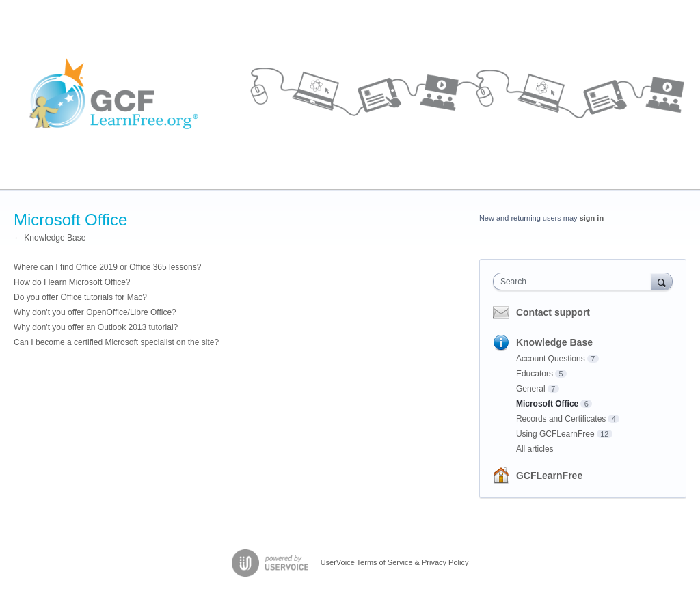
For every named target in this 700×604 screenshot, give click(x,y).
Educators (535, 374)
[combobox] (575, 282)
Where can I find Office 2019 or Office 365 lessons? (107, 267)
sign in (592, 218)
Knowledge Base (554, 342)
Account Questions (551, 359)
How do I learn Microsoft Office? (72, 282)
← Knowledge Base (50, 238)
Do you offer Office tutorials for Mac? (80, 297)
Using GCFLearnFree (555, 434)
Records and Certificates (561, 419)
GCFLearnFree (549, 476)
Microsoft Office (547, 404)
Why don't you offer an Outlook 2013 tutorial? (96, 327)
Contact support (553, 312)
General (531, 389)
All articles (535, 449)
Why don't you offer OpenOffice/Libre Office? (95, 312)
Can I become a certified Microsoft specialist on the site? (116, 342)
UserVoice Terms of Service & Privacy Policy (395, 562)
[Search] (662, 281)
